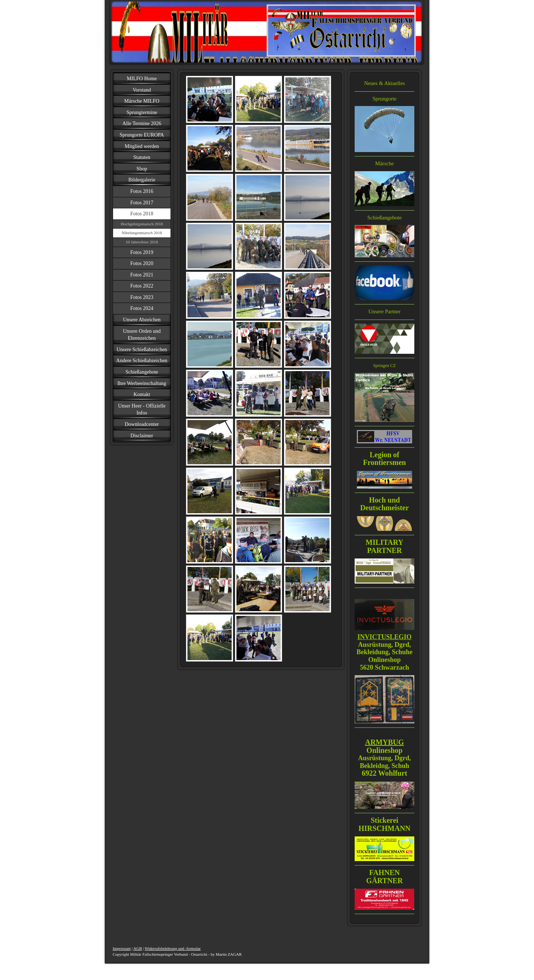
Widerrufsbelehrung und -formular (173, 948)
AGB (138, 948)
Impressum (122, 948)
